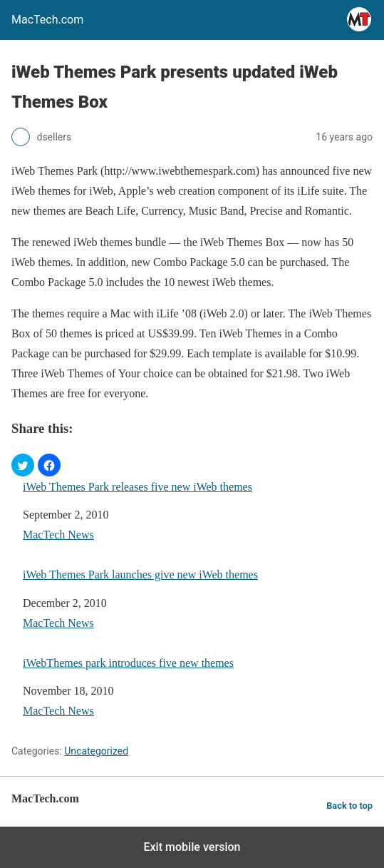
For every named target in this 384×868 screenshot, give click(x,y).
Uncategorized (96, 751)
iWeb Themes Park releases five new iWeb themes (137, 487)
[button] (23, 465)
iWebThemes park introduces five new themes (128, 663)
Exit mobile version (192, 847)
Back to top (349, 806)
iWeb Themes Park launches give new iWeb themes (140, 575)
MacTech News (58, 535)
